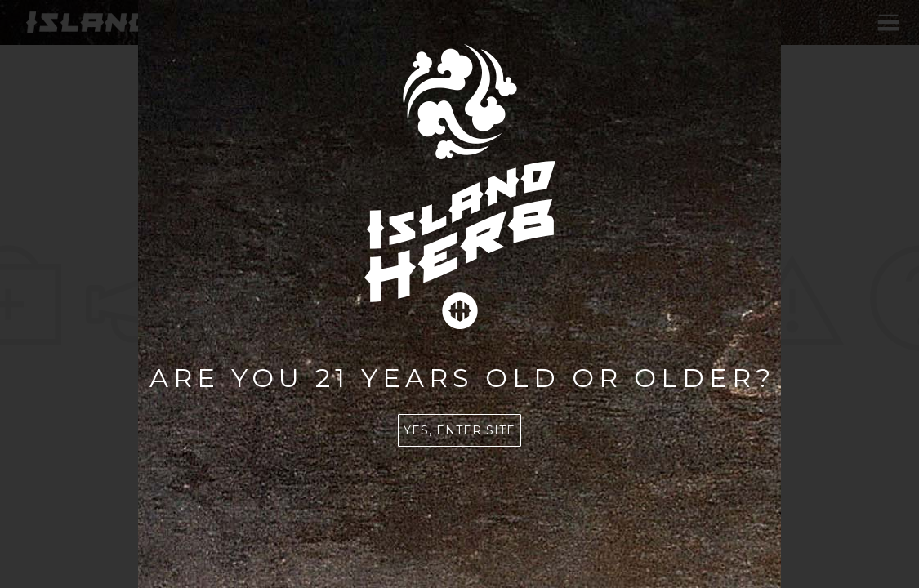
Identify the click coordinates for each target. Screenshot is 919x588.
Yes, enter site (459, 430)
